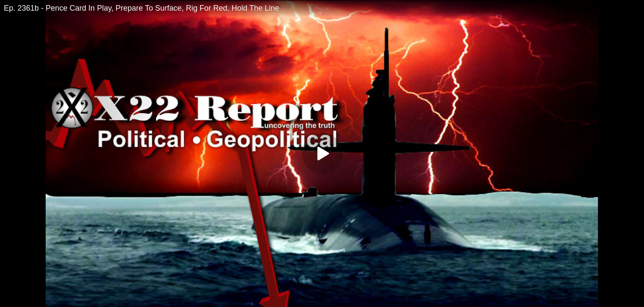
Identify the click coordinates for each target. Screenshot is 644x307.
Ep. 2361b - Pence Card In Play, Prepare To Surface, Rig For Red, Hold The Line (141, 8)
